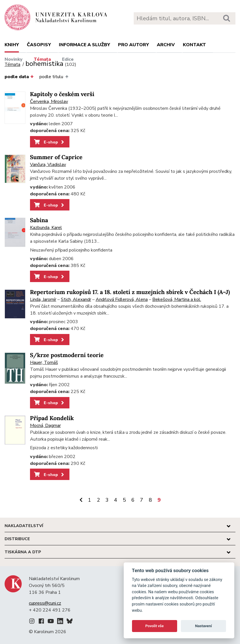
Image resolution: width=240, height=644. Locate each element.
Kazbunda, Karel (46, 228)
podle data (19, 77)
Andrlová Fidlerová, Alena (122, 299)
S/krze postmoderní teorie (67, 355)
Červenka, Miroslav (49, 102)
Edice (68, 59)
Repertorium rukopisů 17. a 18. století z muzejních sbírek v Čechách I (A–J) (130, 292)
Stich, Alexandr (76, 299)
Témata (42, 59)
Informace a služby (84, 45)
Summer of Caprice (56, 157)
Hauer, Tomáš (44, 362)
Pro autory (133, 45)
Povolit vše (155, 626)
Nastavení (204, 626)
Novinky (14, 59)
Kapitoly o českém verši (62, 94)
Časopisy (39, 45)
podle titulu (54, 77)
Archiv (166, 45)
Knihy (12, 45)
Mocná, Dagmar (45, 426)
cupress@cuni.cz (45, 603)
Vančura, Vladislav (48, 165)
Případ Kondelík (52, 418)
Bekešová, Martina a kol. (177, 299)
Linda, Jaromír (43, 299)
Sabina (39, 220)
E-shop (50, 142)
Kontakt (194, 45)
